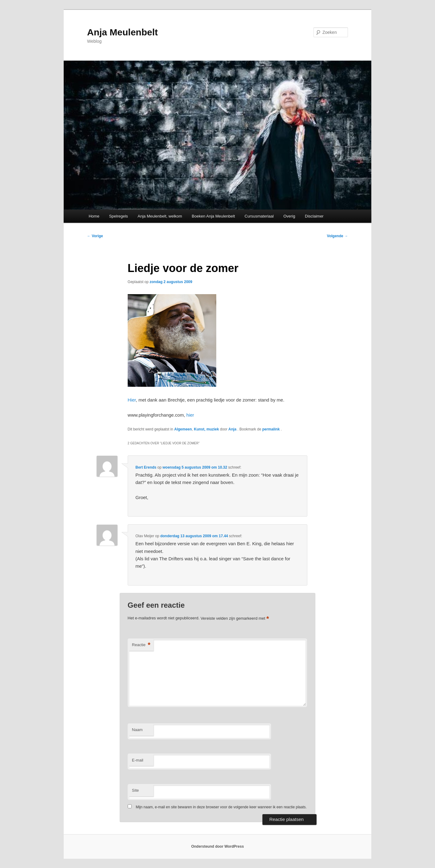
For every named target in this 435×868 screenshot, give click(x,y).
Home (94, 216)
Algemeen (183, 429)
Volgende (337, 236)
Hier (132, 400)
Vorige (95, 236)
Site (135, 790)
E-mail (138, 760)
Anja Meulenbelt (122, 32)
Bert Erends (146, 467)
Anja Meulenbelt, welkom (160, 216)
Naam (137, 730)
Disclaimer (314, 216)
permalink (271, 429)
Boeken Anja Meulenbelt (213, 216)
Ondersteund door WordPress (217, 846)
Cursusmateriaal (259, 216)
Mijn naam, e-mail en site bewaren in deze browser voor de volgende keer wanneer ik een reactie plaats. (221, 807)
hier (190, 415)
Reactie (141, 645)
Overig (289, 216)
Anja (233, 429)
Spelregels (118, 216)
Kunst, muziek (206, 429)
